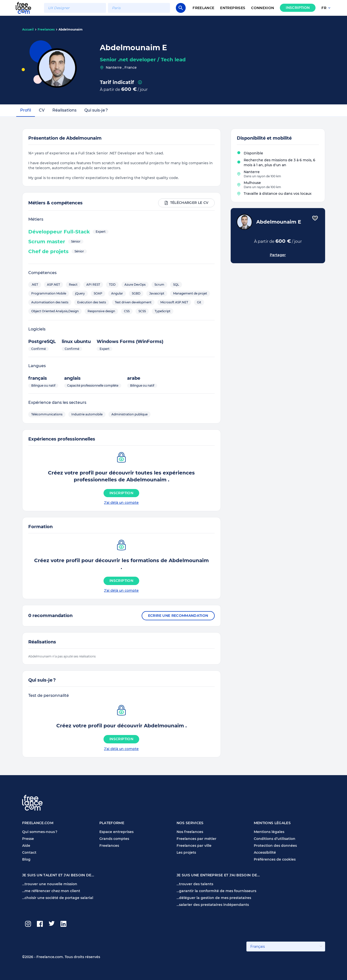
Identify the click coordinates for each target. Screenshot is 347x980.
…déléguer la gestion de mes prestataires (214, 898)
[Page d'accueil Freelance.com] (26, 8)
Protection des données (275, 846)
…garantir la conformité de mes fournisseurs (216, 891)
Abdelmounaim (71, 29)
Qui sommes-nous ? (40, 832)
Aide (26, 846)
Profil (26, 110)
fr (326, 8)
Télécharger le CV (186, 203)
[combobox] (75, 8)
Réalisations (64, 110)
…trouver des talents (195, 884)
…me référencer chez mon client (51, 891)
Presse (28, 839)
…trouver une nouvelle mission (50, 884)
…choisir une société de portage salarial (58, 898)
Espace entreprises (116, 832)
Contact (29, 852)
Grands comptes (114, 839)
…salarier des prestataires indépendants (213, 905)
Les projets (186, 852)
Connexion (263, 8)
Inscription (298, 8)
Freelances (46, 29)
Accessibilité (265, 852)
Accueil (28, 29)
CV (42, 110)
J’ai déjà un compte (121, 503)
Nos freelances (190, 832)
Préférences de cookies (275, 859)
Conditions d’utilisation (275, 839)
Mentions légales (269, 832)
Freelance (203, 8)
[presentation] (140, 82)
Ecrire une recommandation (178, 616)
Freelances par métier (196, 839)
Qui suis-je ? (96, 110)
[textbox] (75, 8)
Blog (26, 859)
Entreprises (233, 8)
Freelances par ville (194, 846)
